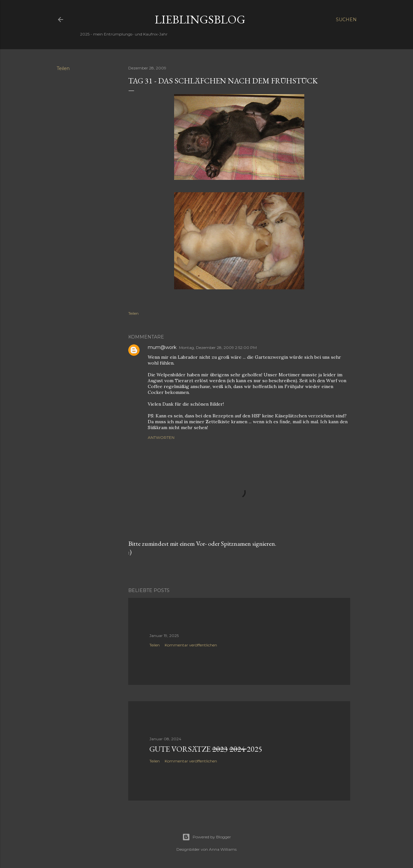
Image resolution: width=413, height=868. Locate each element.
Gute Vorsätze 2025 (206, 749)
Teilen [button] (63, 68)
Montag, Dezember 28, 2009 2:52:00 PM (218, 347)
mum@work (162, 347)
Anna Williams (223, 849)
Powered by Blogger (207, 837)
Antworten (161, 437)
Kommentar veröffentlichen (191, 645)
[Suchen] (346, 20)
